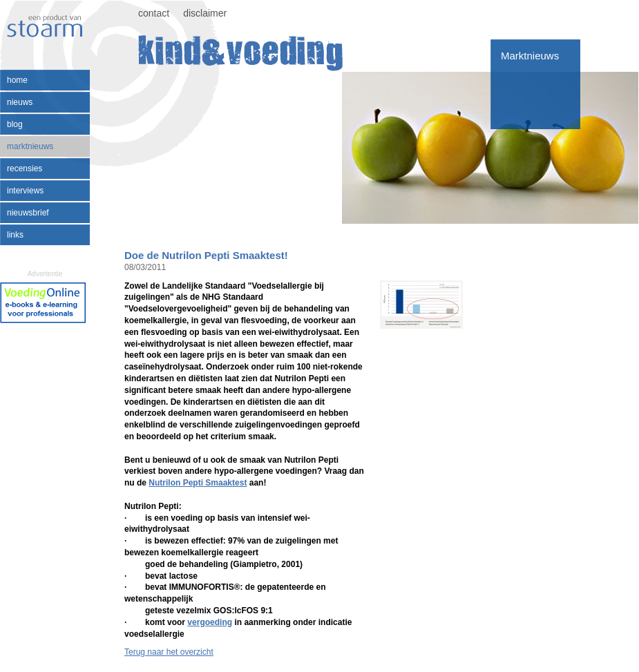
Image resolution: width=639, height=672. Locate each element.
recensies (25, 169)
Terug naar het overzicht (169, 652)
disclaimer (205, 13)
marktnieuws (30, 146)
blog (15, 124)
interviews (25, 191)
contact (154, 13)
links (15, 235)
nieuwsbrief (28, 213)
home (17, 80)
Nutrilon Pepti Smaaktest (198, 483)
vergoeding (210, 622)
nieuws (20, 102)
